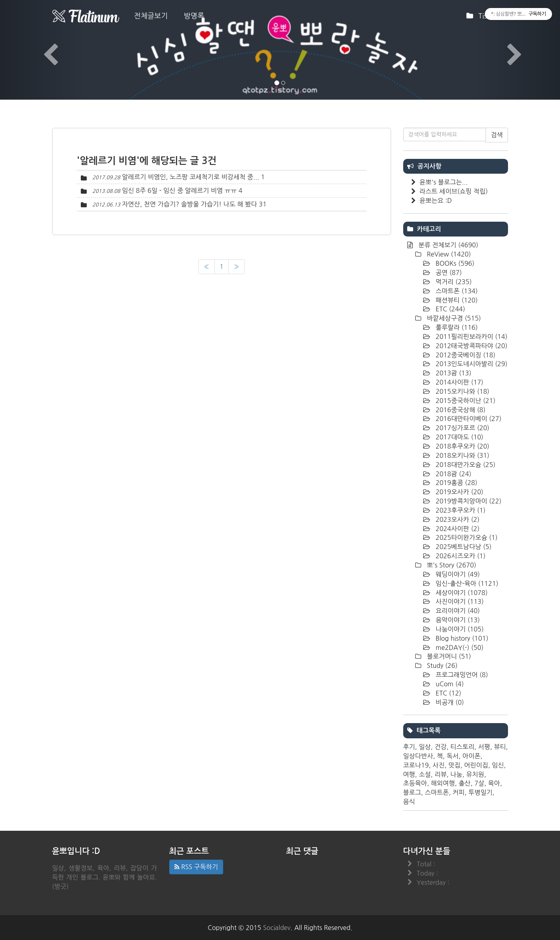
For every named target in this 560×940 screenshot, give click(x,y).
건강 (440, 747)
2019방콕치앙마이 (468, 501)
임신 (498, 765)
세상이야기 (461, 593)
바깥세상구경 (453, 318)
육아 (494, 783)
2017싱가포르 (462, 428)
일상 (425, 747)
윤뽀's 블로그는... (444, 182)
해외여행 (443, 783)
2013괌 (453, 373)
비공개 (449, 702)
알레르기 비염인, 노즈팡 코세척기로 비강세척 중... (191, 177)
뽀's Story (451, 565)
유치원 (475, 774)
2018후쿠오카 (462, 446)
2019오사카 (459, 492)
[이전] (207, 267)
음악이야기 (457, 620)
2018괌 (453, 474)
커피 (458, 792)
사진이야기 (459, 601)
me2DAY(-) (459, 647)
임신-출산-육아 (466, 583)
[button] (42, 50)
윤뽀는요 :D (436, 200)
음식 (409, 802)
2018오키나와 (462, 455)
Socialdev (277, 928)
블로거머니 (448, 656)
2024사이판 (457, 529)
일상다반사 (418, 756)
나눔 (456, 774)
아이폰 (471, 756)
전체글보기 (151, 16)
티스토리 (462, 747)
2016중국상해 (460, 410)
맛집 (454, 765)
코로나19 (416, 765)
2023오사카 (457, 519)
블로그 (412, 792)
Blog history (461, 638)
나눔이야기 (459, 629)
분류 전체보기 (448, 245)
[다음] (237, 267)
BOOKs (454, 263)
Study (441, 665)
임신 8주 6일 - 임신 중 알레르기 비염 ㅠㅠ (179, 190)
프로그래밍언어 (461, 675)
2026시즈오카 (460, 556)
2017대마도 (459, 437)
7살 (479, 783)
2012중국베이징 (465, 355)
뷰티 (500, 747)
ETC (450, 309)
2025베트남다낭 (463, 547)
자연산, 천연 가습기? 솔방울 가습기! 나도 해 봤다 (189, 204)
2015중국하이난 (465, 401)
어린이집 (476, 765)
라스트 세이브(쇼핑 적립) (454, 191)
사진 (438, 765)
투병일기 (480, 792)
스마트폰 (456, 291)
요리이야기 (457, 611)
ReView (448, 254)
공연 (448, 273)
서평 (484, 747)
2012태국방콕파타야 (471, 346)
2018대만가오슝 (465, 465)
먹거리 (453, 282)
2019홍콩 (456, 483)
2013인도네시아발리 (471, 364)
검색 (497, 135)
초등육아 (415, 783)
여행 (409, 774)
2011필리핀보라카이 (471, 337)
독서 (452, 756)
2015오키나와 (462, 391)
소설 (425, 774)
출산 (465, 783)
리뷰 (440, 774)
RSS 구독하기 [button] (196, 867)
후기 (409, 747)
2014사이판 (459, 382)
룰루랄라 (456, 327)
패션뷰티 (456, 300)
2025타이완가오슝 (466, 537)
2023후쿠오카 (460, 510)
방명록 (194, 16)
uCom (449, 684)
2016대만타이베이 (468, 419)
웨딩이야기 (457, 574)
